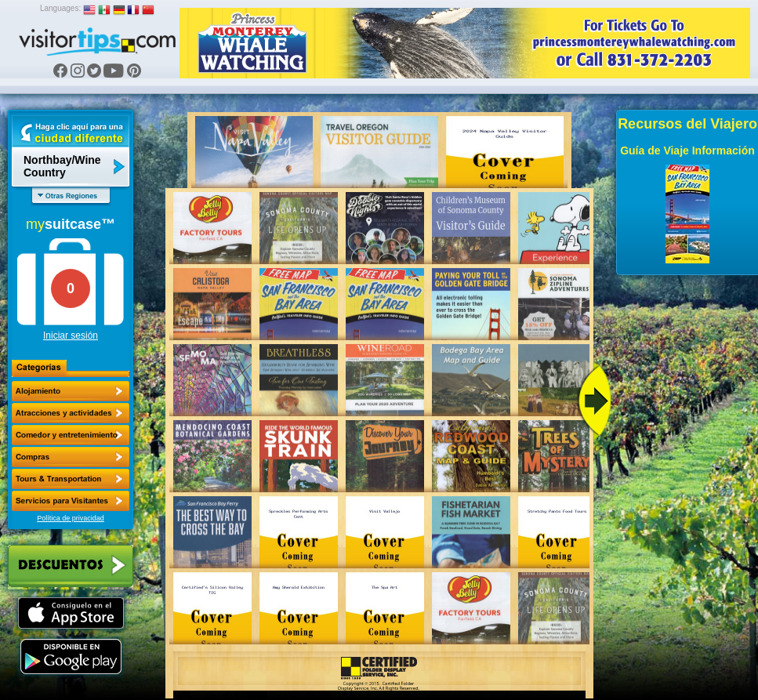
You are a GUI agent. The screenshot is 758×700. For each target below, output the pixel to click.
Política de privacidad (71, 518)
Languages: (60, 8)
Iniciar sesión (71, 335)
